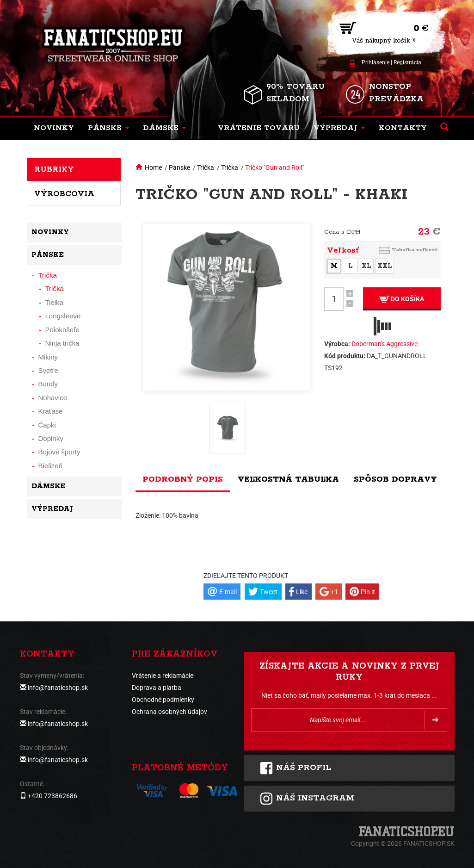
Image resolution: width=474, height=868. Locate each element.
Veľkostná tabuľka (288, 479)
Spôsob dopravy (395, 479)
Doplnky (51, 438)
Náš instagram (307, 799)
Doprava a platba (157, 688)
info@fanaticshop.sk (58, 688)
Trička (206, 167)
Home (153, 167)
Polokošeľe (62, 330)
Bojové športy (59, 452)
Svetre (48, 370)
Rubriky (54, 169)
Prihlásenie (376, 62)
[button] (108, 128)
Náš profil (295, 768)
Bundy (48, 384)
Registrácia (407, 62)
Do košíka (402, 299)
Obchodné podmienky (163, 700)
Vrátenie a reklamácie (163, 676)
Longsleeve (63, 316)
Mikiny (48, 357)
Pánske (179, 167)
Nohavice (53, 398)
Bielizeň (51, 466)
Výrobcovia (64, 194)
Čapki (47, 425)
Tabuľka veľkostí (415, 250)
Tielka (54, 302)
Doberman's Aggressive (385, 344)
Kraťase (51, 411)
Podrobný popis (183, 479)
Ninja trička (62, 343)
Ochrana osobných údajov (169, 712)
